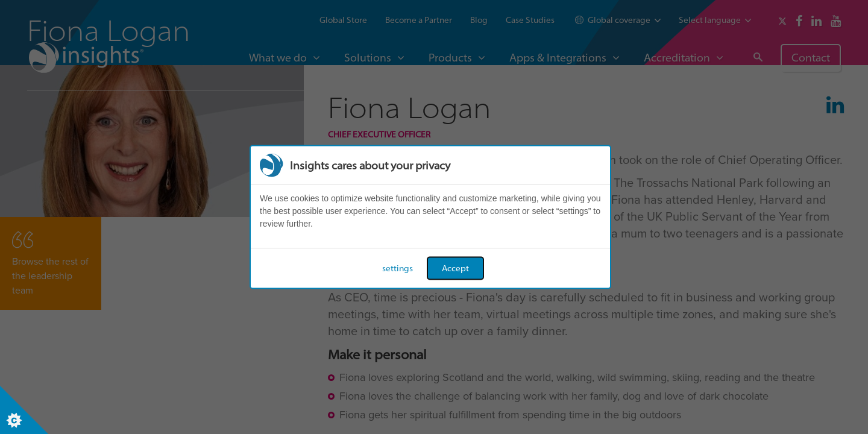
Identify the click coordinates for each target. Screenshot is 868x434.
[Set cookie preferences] (24, 410)
